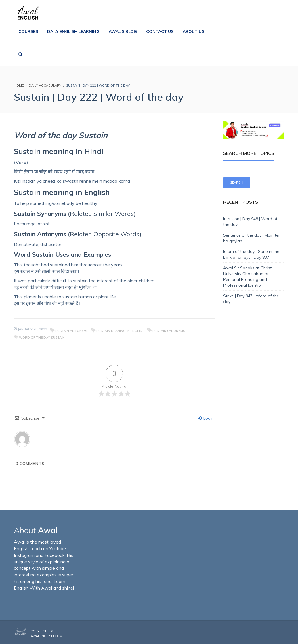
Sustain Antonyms (72, 331)
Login (206, 418)
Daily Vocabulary (45, 85)
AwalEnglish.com (46, 636)
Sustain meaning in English (120, 331)
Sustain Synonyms (169, 331)
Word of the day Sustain (42, 338)
